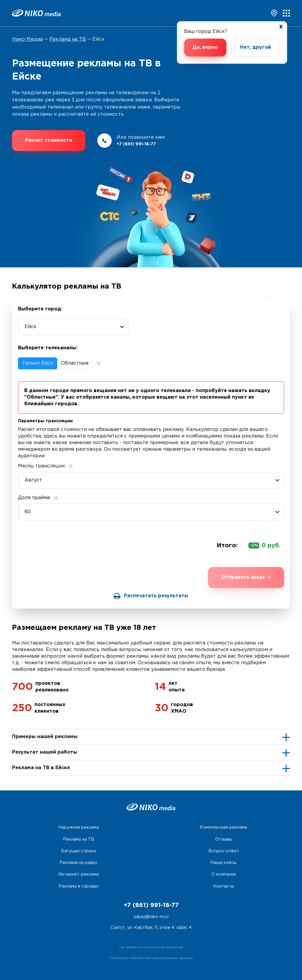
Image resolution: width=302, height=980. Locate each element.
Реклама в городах (79, 886)
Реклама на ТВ (68, 39)
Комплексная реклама (223, 827)
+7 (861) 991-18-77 (136, 144)
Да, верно (205, 47)
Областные (75, 363)
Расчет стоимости (49, 140)
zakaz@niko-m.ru (151, 917)
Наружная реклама (79, 827)
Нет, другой (255, 47)
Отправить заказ (246, 577)
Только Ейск (38, 363)
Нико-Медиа (27, 39)
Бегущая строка (78, 851)
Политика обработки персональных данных (151, 958)
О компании (224, 874)
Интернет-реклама (79, 874)
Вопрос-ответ (224, 851)
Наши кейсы (223, 863)
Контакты (224, 886)
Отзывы (223, 839)
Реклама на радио (78, 863)
